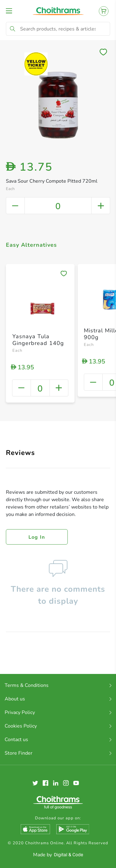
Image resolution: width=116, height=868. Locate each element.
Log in (37, 537)
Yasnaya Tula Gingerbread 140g (38, 340)
